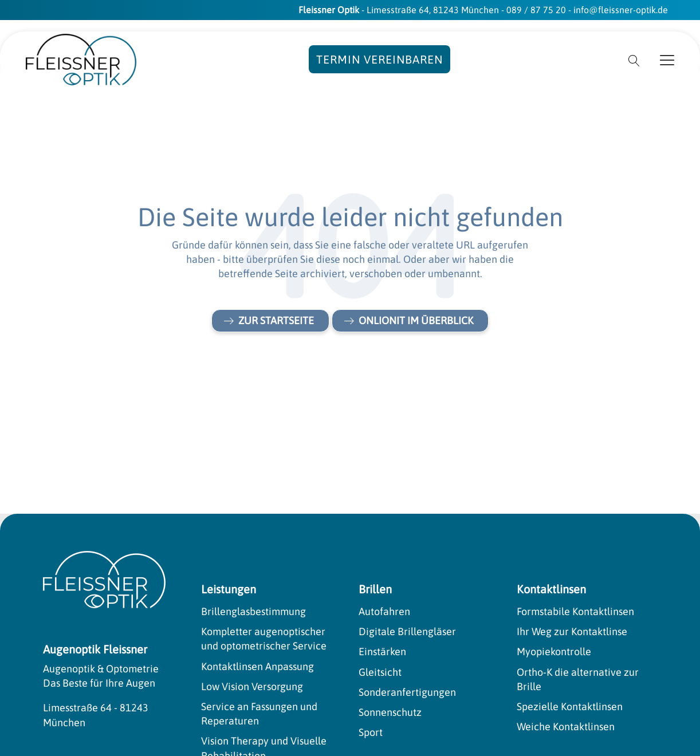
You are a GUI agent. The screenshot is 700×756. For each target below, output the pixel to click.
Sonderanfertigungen (407, 692)
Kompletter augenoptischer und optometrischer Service (264, 639)
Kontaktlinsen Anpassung (257, 666)
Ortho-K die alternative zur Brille (578, 679)
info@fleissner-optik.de (621, 10)
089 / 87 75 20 (536, 10)
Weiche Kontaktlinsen (566, 727)
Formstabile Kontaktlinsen (575, 611)
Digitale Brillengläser (407, 631)
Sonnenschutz (390, 712)
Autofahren (384, 611)
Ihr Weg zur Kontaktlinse (572, 631)
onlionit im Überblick (416, 320)
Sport (371, 732)
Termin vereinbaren (380, 59)
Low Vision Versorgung (252, 686)
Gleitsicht (380, 672)
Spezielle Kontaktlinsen (570, 706)
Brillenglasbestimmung (253, 611)
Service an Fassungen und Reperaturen (259, 714)
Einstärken (382, 651)
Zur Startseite (276, 320)
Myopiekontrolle (554, 651)
